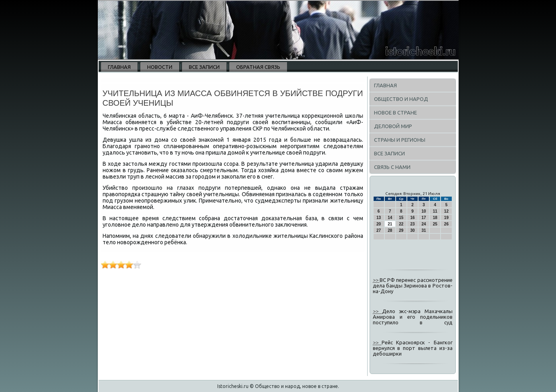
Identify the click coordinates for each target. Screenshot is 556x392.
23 (412, 224)
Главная (119, 67)
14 (390, 218)
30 (412, 230)
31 (424, 230)
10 (424, 211)
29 (401, 230)
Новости (160, 67)
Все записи (204, 67)
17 (424, 218)
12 (446, 211)
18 (435, 218)
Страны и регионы (400, 140)
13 (379, 218)
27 (379, 230)
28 (390, 230)
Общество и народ (401, 99)
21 (390, 224)
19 (446, 218)
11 (435, 211)
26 (446, 224)
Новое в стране (395, 113)
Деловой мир (393, 126)
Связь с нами (392, 167)
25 (435, 224)
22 (401, 224)
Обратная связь (258, 67)
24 (424, 224)
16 (412, 218)
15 (401, 218)
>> (376, 280)
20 (379, 224)
